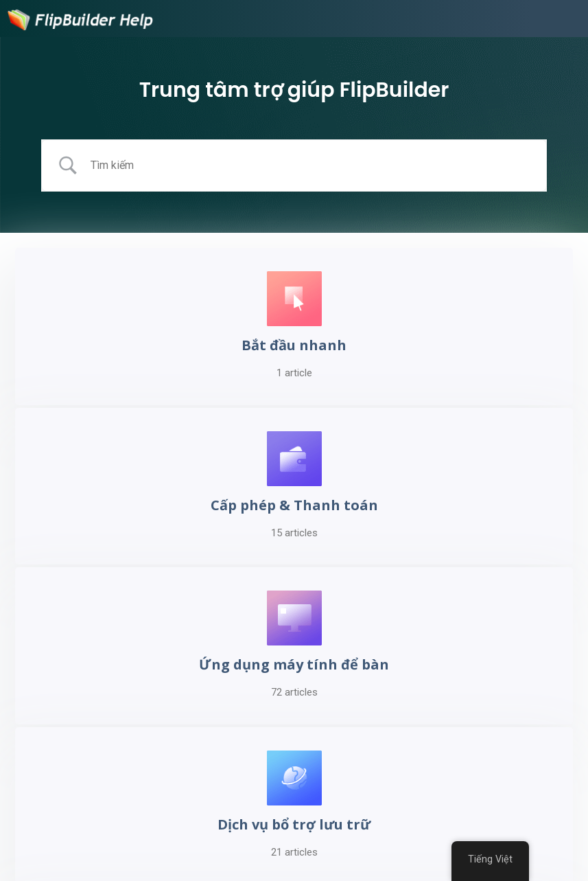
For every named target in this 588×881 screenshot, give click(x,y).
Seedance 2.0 (255, 854)
